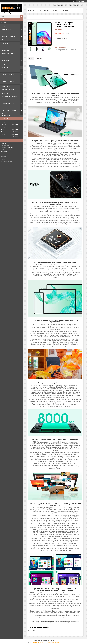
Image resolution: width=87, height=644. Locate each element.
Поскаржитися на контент (39, 642)
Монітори (5, 67)
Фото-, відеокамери (8, 71)
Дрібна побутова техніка (9, 36)
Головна (31, 11)
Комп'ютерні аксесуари (9, 78)
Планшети (5, 33)
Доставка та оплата (43, 11)
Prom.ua (52, 641)
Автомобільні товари (8, 74)
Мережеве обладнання (9, 90)
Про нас (65, 11)
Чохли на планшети (8, 107)
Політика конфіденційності (53, 642)
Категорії (4, 23)
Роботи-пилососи (7, 40)
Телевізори (5, 50)
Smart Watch (6, 60)
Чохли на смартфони (8, 103)
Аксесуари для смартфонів (10, 97)
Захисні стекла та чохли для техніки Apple (10, 115)
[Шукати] (21, 16)
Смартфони (5, 26)
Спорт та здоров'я (7, 64)
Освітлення (5, 100)
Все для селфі (6, 93)
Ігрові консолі (6, 86)
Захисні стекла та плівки (9, 110)
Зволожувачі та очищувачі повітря (10, 82)
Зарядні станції (6, 47)
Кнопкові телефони (8, 29)
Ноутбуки (5, 43)
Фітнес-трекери (7, 57)
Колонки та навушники (9, 54)
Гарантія (56, 11)
